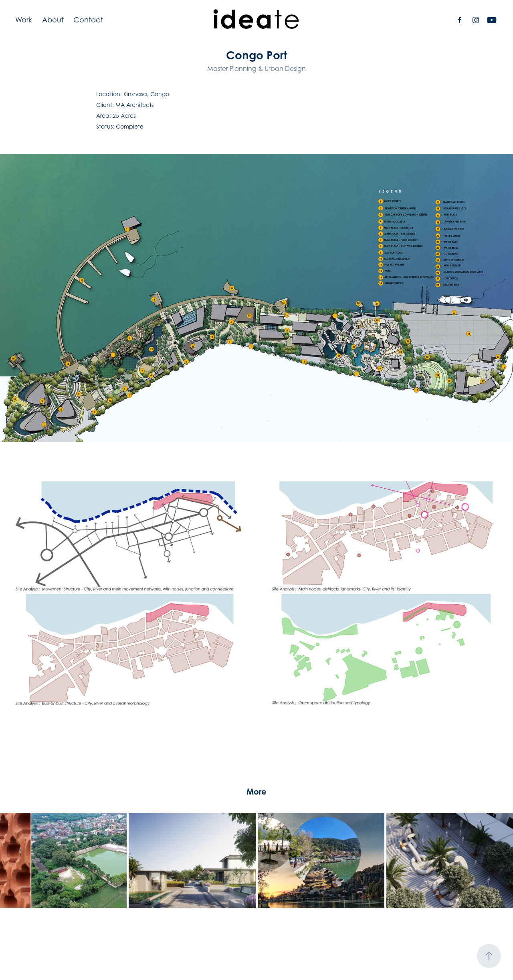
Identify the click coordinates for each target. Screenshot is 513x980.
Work (24, 20)
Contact (88, 20)
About (53, 20)
